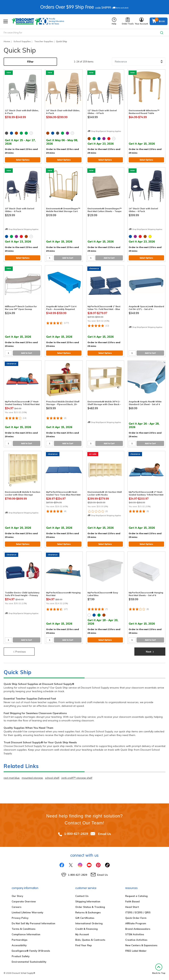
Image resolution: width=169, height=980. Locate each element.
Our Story (17, 896)
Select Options (23, 160)
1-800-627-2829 (76, 834)
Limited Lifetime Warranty (27, 912)
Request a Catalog (136, 896)
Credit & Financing (86, 929)
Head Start (132, 907)
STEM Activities (135, 934)
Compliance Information (26, 934)
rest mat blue (12, 778)
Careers (16, 907)
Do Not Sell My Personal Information (33, 923)
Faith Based (132, 901)
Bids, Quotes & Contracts (90, 940)
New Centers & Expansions (141, 945)
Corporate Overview (24, 901)
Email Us (105, 834)
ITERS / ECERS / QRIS (138, 912)
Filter (30, 62)
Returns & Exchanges (88, 912)
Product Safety (21, 956)
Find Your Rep (83, 945)
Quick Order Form (136, 918)
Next (150, 651)
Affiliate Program (136, 923)
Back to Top (159, 969)
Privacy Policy (20, 918)
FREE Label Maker (136, 951)
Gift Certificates (85, 918)
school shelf (52, 778)
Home (7, 41)
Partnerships (20, 940)
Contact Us (82, 896)
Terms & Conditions (24, 929)
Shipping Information (88, 901)
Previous (19, 651)
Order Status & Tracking (90, 907)
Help (114, 21)
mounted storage (32, 778)
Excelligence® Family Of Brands (31, 951)
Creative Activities (136, 940)
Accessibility (19, 945)
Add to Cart (68, 258)
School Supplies (22, 41)
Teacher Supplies (44, 41)
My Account (82, 934)
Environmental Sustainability (29, 962)
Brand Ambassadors (138, 929)
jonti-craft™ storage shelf (77, 778)
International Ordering (89, 923)
